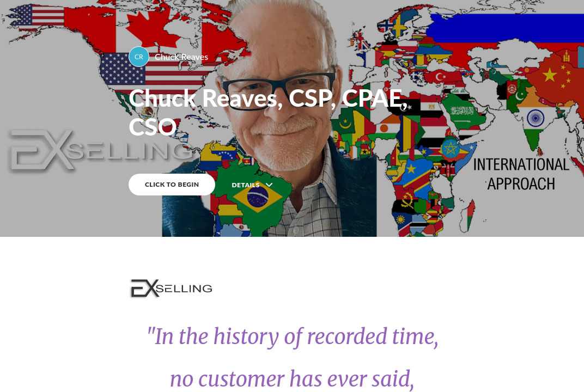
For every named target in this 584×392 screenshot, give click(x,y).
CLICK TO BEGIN (172, 184)
